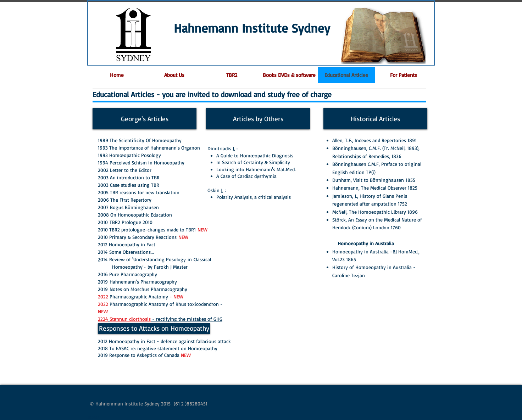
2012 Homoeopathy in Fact (127, 244)
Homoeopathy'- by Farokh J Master (151, 267)
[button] (403, 75)
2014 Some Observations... (126, 252)
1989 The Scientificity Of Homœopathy (140, 140)
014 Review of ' (117, 259)
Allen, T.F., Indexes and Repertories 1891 (374, 140)
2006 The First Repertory (125, 200)
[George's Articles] (145, 119)
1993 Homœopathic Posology (129, 155)
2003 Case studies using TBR (129, 185)
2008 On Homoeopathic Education (135, 215)
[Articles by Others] (258, 119)
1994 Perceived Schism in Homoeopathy (141, 163)
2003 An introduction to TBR (129, 177)
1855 (411, 180)
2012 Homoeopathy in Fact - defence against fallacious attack (164, 341)
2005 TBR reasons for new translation (139, 192)
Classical (204, 259)
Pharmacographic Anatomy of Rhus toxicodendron (165, 304)
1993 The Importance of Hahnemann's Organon (149, 148)
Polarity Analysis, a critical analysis (254, 197)
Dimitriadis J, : (223, 148)
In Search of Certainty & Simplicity (253, 162)
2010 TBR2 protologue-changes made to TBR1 (148, 229)
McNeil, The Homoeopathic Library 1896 (375, 212)
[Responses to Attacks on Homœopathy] (154, 329)
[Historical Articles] (375, 119)
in (191, 259)
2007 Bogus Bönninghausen (128, 207)
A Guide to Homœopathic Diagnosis (255, 155)
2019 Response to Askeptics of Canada (144, 355)
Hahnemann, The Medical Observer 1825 (375, 188)
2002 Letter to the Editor (125, 170)
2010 (126, 222)
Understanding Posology (160, 259)
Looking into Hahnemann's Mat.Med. (256, 169)
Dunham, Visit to (351, 180)
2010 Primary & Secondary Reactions (137, 237)
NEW (202, 229)
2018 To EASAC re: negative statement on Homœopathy (158, 348)
